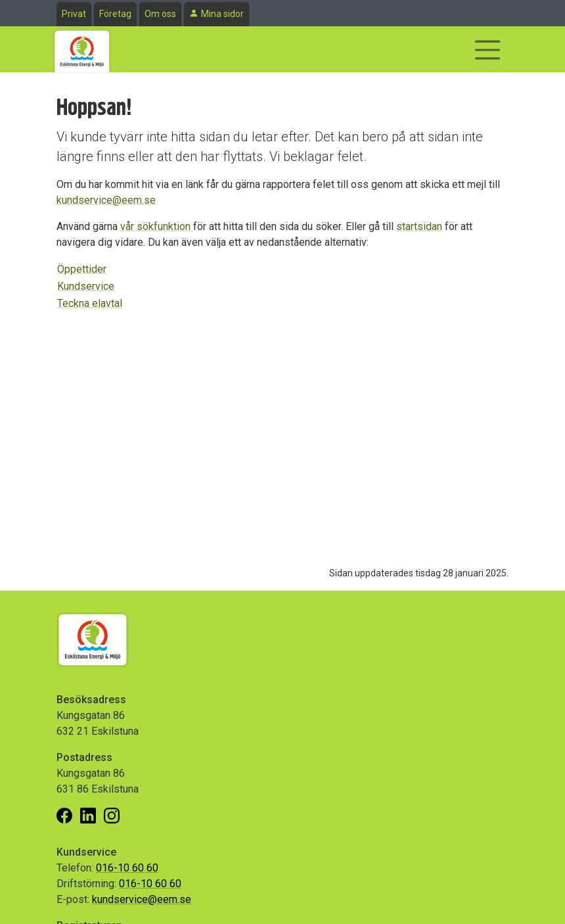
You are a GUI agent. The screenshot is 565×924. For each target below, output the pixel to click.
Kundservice (86, 286)
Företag (115, 14)
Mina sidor (222, 14)
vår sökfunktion (157, 226)
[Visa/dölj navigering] (487, 50)
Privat (74, 14)
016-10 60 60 (127, 868)
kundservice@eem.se (106, 200)
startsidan (419, 226)
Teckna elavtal (90, 303)
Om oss (160, 14)
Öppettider (82, 269)
